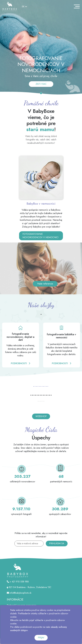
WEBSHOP (41, 416)
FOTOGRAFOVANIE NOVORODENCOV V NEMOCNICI (40, 236)
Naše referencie (45, 284)
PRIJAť (41, 638)
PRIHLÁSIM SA (57, 543)
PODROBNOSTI (20, 363)
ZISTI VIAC (41, 84)
